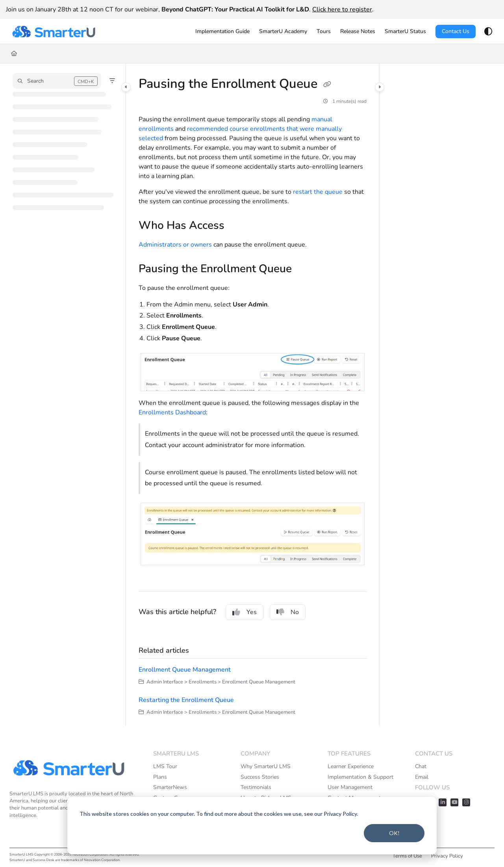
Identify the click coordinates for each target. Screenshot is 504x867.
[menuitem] (222, 32)
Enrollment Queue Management (185, 670)
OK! (394, 833)
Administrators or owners (175, 245)
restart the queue (318, 192)
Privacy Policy (447, 856)
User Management (350, 787)
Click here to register (342, 9)
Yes (245, 612)
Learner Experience (351, 766)
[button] (54, 32)
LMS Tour (165, 766)
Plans (160, 777)
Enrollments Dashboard (172, 412)
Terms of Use (407, 856)
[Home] (14, 54)
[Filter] (112, 81)
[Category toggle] (126, 87)
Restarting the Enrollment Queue (186, 700)
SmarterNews (170, 787)
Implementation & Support (360, 777)
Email (422, 777)
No (288, 612)
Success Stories (260, 777)
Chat (421, 766)
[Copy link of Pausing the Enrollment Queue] (327, 85)
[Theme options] (488, 32)
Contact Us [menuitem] (456, 31)
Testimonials (256, 787)
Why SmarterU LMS (266, 766)
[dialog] (252, 826)
